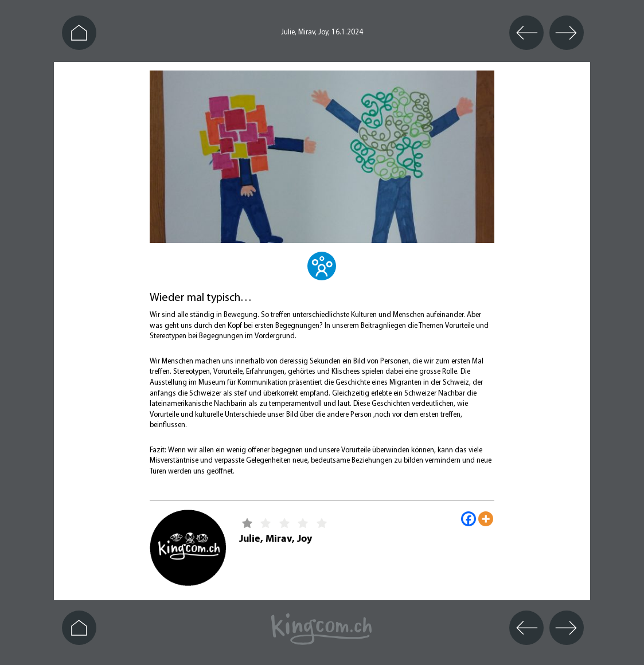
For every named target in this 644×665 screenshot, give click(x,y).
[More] (486, 519)
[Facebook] (469, 519)
